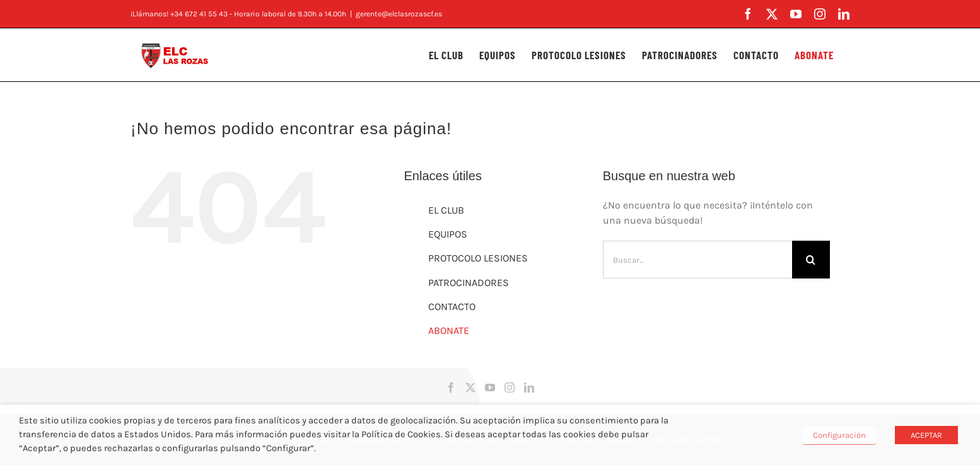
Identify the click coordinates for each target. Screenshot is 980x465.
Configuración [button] (839, 435)
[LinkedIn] (529, 387)
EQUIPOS (448, 234)
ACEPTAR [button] (926, 435)
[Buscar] (811, 260)
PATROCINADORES (469, 283)
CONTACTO (452, 307)
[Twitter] (470, 387)
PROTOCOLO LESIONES (478, 258)
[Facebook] (451, 387)
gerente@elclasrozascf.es (399, 14)
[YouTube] (490, 387)
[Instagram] (510, 387)
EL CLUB (446, 210)
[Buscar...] (697, 260)
